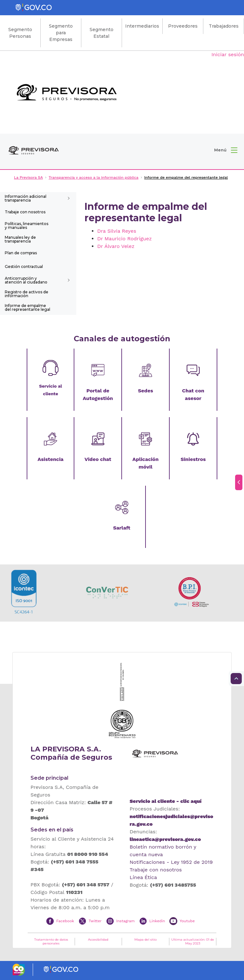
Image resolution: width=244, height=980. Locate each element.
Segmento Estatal (102, 33)
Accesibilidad (98, 940)
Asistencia (51, 459)
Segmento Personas (20, 33)
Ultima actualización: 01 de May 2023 (193, 942)
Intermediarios (142, 26)
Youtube (187, 921)
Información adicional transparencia (26, 198)
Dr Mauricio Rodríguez (125, 239)
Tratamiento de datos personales (51, 942)
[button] (226, 150)
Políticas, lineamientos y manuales (27, 226)
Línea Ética (143, 877)
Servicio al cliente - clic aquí (166, 801)
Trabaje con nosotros (25, 212)
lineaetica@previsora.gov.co (165, 839)
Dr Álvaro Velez (116, 246)
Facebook (65, 921)
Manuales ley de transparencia (20, 239)
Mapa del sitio (146, 940)
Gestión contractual (24, 267)
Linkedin (157, 921)
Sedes (145, 391)
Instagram (125, 921)
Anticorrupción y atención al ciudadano (26, 280)
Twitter (95, 921)
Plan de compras (21, 253)
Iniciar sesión (228, 54)
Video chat (98, 459)
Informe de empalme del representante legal (27, 307)
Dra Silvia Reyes (117, 231)
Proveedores (183, 26)
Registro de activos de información (27, 294)
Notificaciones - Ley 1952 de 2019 (171, 862)
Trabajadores (224, 26)
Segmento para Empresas (61, 33)
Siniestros (193, 459)
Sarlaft (122, 528)
